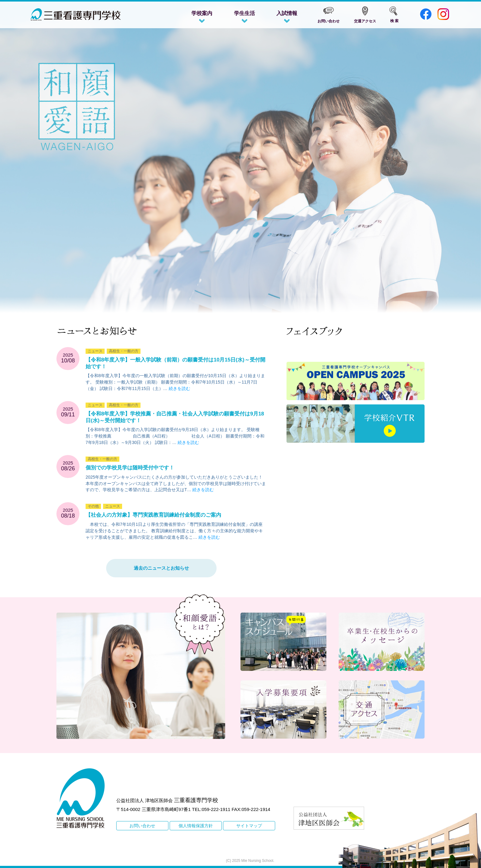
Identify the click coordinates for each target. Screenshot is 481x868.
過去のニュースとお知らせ (161, 568)
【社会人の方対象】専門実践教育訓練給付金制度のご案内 (153, 515)
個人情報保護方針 (196, 826)
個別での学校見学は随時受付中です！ (130, 468)
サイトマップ (249, 826)
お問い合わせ (142, 826)
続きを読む (179, 388)
